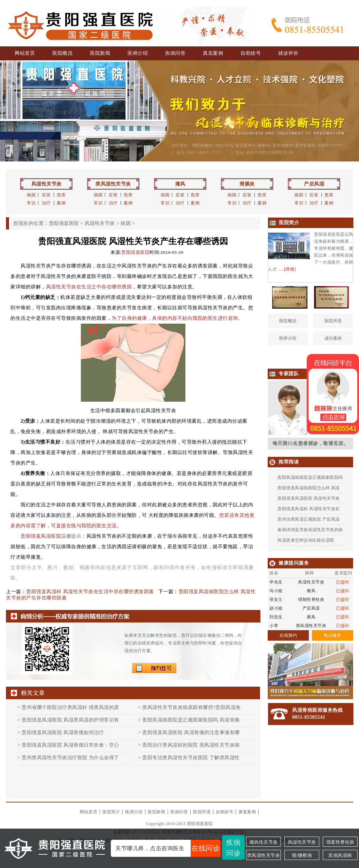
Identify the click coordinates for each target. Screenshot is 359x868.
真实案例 (213, 53)
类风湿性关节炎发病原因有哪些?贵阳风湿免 (191, 707)
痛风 (180, 184)
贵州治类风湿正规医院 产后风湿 (309, 519)
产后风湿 (314, 184)
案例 (61, 203)
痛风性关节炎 (264, 842)
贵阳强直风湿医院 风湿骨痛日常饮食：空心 (70, 745)
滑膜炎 (247, 184)
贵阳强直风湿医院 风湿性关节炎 (309, 498)
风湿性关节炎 (47, 184)
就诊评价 (288, 53)
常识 (31, 203)
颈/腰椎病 (302, 855)
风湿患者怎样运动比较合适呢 (306, 540)
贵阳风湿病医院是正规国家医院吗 (310, 477)
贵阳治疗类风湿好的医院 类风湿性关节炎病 (191, 745)
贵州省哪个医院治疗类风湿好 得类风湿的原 (70, 707)
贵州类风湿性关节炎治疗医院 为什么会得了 (70, 758)
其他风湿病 (340, 855)
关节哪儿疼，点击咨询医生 (168, 848)
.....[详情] (287, 269)
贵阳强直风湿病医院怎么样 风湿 (309, 488)
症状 (46, 195)
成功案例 (333, 338)
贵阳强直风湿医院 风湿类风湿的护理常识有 (70, 720)
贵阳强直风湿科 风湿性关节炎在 (309, 509)
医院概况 (62, 53)
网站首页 (25, 53)
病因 (31, 195)
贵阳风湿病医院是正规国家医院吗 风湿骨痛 (191, 720)
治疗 (46, 203)
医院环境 (333, 321)
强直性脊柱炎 (340, 842)
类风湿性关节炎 (113, 184)
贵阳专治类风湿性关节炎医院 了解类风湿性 (191, 758)
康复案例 (247, 812)
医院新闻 (100, 53)
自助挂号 (251, 53)
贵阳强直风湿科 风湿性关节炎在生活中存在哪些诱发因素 (90, 592)
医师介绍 (138, 53)
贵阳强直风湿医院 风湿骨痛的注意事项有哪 (191, 733)
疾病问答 (175, 53)
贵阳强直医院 (64, 223)
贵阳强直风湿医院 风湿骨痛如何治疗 (63, 733)
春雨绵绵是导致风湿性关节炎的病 (310, 530)
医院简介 (111, 812)
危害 (61, 195)
